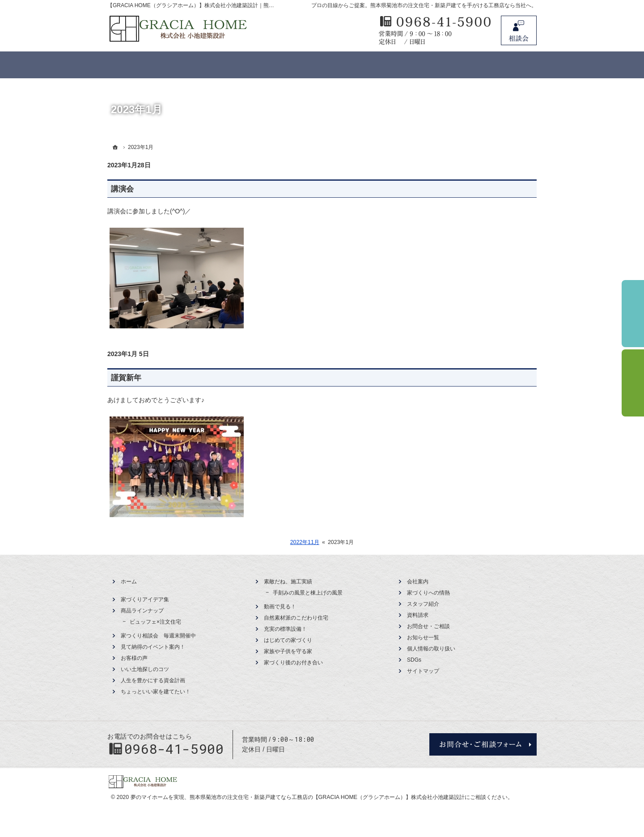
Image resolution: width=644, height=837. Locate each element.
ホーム (129, 582)
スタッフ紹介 (423, 604)
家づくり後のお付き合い (293, 663)
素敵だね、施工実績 (288, 582)
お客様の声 (134, 658)
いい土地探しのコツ (145, 669)
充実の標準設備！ (285, 629)
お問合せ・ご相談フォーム (483, 744)
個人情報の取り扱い (431, 649)
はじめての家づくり (288, 640)
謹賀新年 (126, 378)
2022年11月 (305, 542)
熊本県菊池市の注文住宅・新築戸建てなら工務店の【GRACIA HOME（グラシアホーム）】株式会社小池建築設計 (327, 797)
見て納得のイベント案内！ (153, 647)
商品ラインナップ (142, 611)
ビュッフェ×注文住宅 (155, 622)
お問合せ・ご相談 (428, 626)
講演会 (122, 189)
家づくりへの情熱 (428, 593)
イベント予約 (633, 314)
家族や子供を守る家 (288, 651)
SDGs (414, 660)
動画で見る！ (280, 607)
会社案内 (418, 582)
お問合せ (519, 30)
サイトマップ (423, 671)
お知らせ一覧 (423, 637)
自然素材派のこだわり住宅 (296, 618)
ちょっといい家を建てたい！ (156, 692)
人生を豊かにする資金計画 (153, 680)
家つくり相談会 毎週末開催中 (158, 636)
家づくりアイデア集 (145, 599)
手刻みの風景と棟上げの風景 (308, 593)
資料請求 (418, 615)
